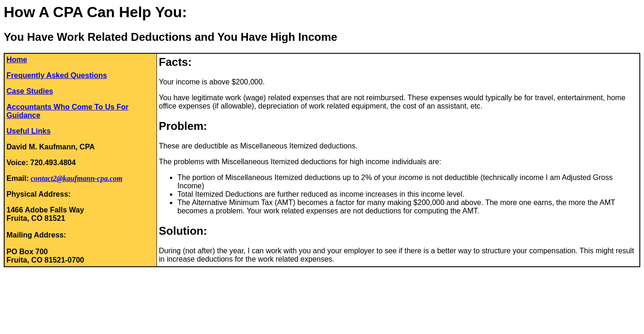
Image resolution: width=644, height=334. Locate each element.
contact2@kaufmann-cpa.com (77, 178)
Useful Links (29, 131)
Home (17, 60)
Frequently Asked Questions (57, 75)
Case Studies (30, 91)
